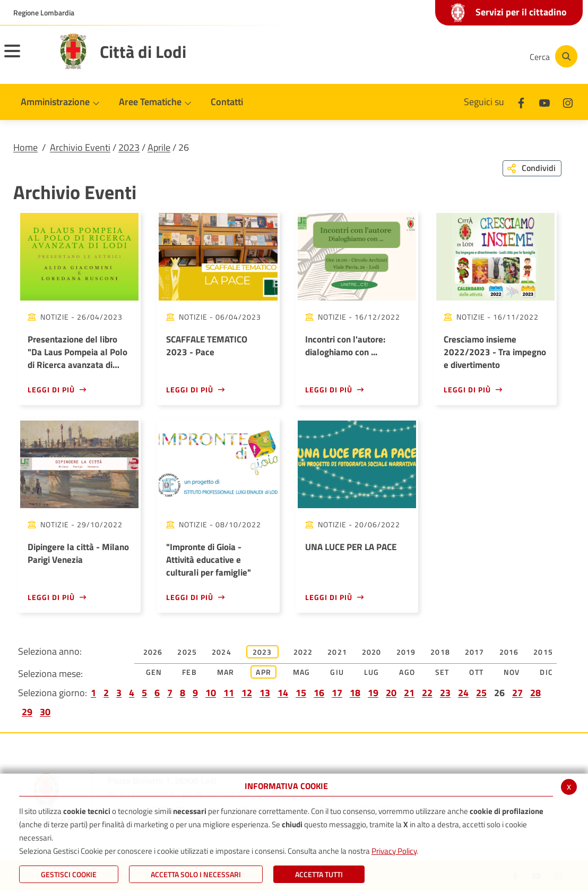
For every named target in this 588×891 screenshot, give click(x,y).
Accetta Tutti (319, 874)
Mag (302, 672)
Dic (546, 672)
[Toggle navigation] (25, 58)
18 (355, 693)
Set (442, 672)
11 (229, 693)
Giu (337, 672)
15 (301, 693)
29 (27, 712)
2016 (509, 652)
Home (25, 147)
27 (517, 693)
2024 (222, 652)
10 (211, 693)
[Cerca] (552, 56)
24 (463, 693)
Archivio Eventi (80, 147)
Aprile (159, 147)
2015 (543, 652)
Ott (476, 672)
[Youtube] (447, 56)
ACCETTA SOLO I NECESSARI (196, 874)
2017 (475, 652)
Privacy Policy (394, 851)
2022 (303, 652)
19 (373, 693)
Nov (512, 672)
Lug (372, 672)
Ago (407, 672)
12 (247, 693)
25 (481, 693)
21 (409, 693)
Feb (189, 672)
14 (283, 693)
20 (391, 693)
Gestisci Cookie (69, 874)
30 (45, 712)
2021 (337, 652)
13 (265, 693)
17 (337, 693)
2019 (406, 652)
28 (535, 693)
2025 (187, 652)
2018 (440, 652)
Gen (154, 672)
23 (445, 693)
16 (319, 693)
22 (427, 693)
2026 (153, 652)
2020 (372, 652)
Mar (226, 672)
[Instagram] (479, 56)
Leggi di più (51, 389)
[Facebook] (415, 56)
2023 (129, 147)
